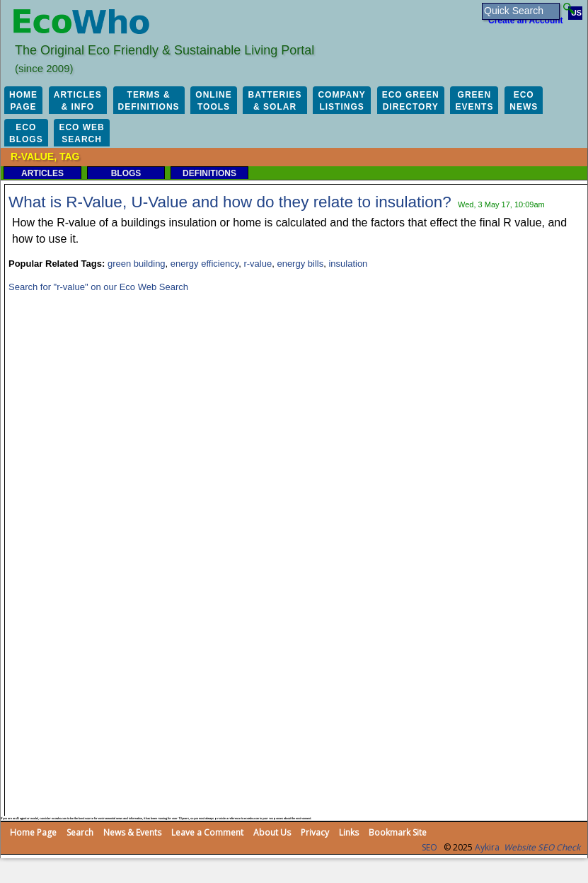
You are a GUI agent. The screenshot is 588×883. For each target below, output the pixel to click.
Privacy (315, 832)
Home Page (33, 832)
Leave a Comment (207, 832)
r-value (258, 264)
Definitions (209, 173)
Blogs (126, 173)
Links (349, 832)
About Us (272, 832)
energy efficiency (204, 264)
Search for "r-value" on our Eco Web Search (98, 287)
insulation (348, 264)
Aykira (487, 847)
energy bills (300, 264)
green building (137, 264)
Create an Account (526, 21)
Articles (42, 173)
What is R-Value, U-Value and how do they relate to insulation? (230, 202)
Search (80, 832)
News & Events (132, 832)
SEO (430, 847)
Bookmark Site (398, 832)
